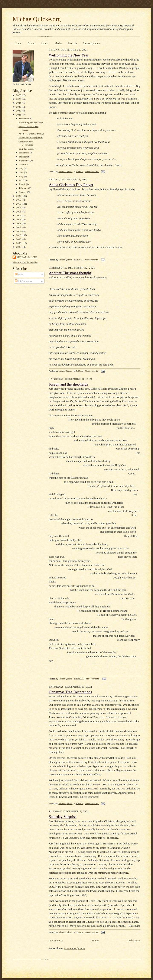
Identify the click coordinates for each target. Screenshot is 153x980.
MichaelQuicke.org (37, 19)
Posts (19, 275)
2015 (19, 215)
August (23, 165)
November (25, 153)
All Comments (23, 281)
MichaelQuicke (27, 257)
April (22, 180)
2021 (19, 115)
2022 (19, 111)
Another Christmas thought (32, 134)
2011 (19, 231)
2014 (19, 220)
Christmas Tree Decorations (70, 692)
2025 (19, 99)
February (24, 188)
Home (18, 43)
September (25, 160)
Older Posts (134, 940)
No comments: (92, 171)
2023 (19, 107)
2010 (19, 235)
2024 (19, 103)
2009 (19, 239)
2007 (19, 247)
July (21, 168)
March (23, 184)
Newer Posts (56, 940)
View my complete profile (25, 262)
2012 (19, 227)
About (31, 43)
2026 (19, 95)
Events (45, 43)
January (23, 192)
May (22, 176)
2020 (19, 196)
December (24, 119)
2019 (19, 200)
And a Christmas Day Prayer (71, 185)
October (23, 157)
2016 (19, 212)
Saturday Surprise (27, 149)
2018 (19, 204)
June (22, 172)
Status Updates (91, 43)
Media (58, 43)
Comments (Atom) (75, 948)
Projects (72, 43)
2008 (19, 243)
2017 (19, 208)
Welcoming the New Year (31, 123)
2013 (19, 223)
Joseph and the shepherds (31, 137)
